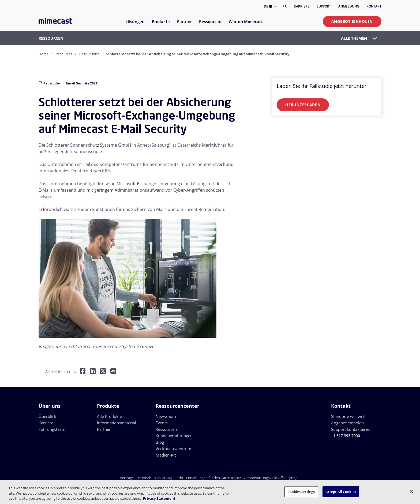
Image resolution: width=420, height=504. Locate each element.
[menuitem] (135, 25)
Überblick (47, 416)
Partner (104, 429)
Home (44, 54)
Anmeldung (349, 6)
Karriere (302, 6)
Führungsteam (52, 429)
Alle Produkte (109, 416)
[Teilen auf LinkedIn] (93, 372)
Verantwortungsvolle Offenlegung (270, 478)
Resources (64, 54)
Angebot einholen (352, 21)
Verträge (127, 478)
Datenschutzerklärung (154, 478)
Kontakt (374, 6)
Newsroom (166, 416)
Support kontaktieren (351, 429)
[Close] (411, 491)
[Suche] (285, 6)
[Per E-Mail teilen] (113, 372)
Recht (179, 478)
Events (162, 423)
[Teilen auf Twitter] (103, 372)
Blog (160, 442)
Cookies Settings (301, 491)
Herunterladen (303, 105)
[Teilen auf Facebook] (83, 372)
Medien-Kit (166, 455)
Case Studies (89, 54)
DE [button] (270, 6)
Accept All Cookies (341, 491)
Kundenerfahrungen (174, 436)
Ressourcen (166, 429)
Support (324, 6)
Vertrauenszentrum (173, 449)
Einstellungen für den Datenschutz (213, 478)
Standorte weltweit (348, 416)
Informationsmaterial (117, 423)
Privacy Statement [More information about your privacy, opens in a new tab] (159, 498)
